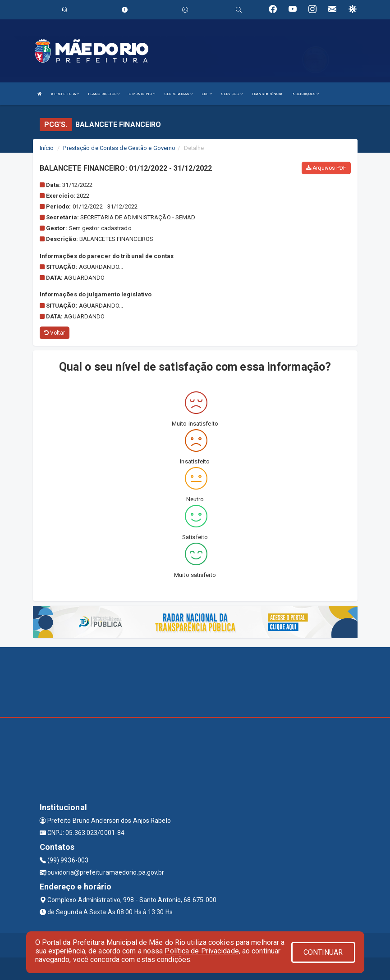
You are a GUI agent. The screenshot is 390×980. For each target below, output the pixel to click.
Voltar (55, 333)
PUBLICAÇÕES (305, 94)
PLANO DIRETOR (104, 94)
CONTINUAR (323, 952)
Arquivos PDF (326, 168)
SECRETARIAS (178, 94)
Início (47, 148)
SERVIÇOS (232, 94)
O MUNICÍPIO (142, 94)
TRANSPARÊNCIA (267, 94)
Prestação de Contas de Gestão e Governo (119, 148)
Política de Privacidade (202, 951)
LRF (207, 94)
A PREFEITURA (65, 94)
